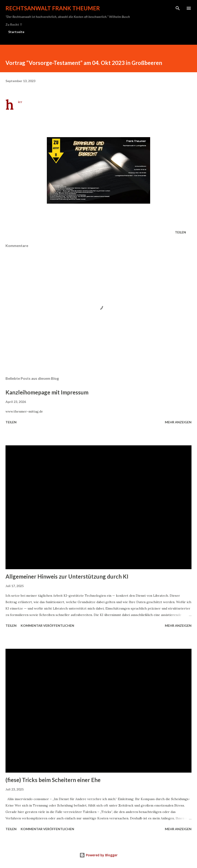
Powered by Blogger (98, 855)
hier (20, 102)
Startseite (16, 32)
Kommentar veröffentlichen (47, 625)
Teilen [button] (180, 232)
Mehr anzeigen (178, 422)
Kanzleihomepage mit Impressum (47, 392)
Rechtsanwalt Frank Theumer (53, 8)
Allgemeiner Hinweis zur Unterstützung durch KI (67, 576)
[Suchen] (178, 8)
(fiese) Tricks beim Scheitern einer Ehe (53, 780)
